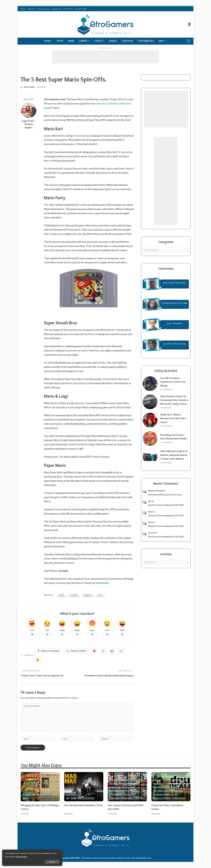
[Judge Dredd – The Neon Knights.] (29, 110)
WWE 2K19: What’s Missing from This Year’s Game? (173, 422)
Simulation (179, 799)
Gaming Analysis (172, 780)
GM (33, 795)
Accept (36, 862)
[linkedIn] (112, 651)
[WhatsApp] (103, 651)
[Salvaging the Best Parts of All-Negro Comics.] (40, 787)
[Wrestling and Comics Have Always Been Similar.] (150, 442)
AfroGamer (29, 87)
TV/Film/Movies (86, 799)
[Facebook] (48, 651)
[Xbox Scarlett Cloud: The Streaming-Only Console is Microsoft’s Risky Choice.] (150, 404)
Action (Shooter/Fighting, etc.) (127, 780)
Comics (26, 795)
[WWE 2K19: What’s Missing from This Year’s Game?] (150, 424)
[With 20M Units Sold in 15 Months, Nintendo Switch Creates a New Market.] (150, 461)
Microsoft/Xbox (119, 788)
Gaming (127, 784)
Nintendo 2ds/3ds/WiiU (166, 788)
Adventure (116, 784)
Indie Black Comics (47, 795)
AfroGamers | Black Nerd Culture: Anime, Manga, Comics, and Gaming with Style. (117, 858)
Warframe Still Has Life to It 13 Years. (165, 498)
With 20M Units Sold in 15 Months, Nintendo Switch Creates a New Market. (174, 459)
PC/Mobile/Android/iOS (122, 795)
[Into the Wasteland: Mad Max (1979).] (84, 787)
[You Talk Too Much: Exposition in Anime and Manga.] (150, 384)
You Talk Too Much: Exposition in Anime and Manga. (173, 382)
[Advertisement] (105, 57)
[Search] (189, 41)
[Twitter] (76, 651)
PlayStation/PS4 (118, 799)
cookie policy (37, 856)
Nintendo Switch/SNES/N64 (124, 791)
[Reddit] (121, 651)
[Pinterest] (94, 651)
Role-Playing (136, 799)
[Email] (38, 660)
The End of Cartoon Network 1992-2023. (166, 509)
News (25, 799)
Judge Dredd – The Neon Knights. (29, 124)
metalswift (102, 583)
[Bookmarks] (189, 24)
